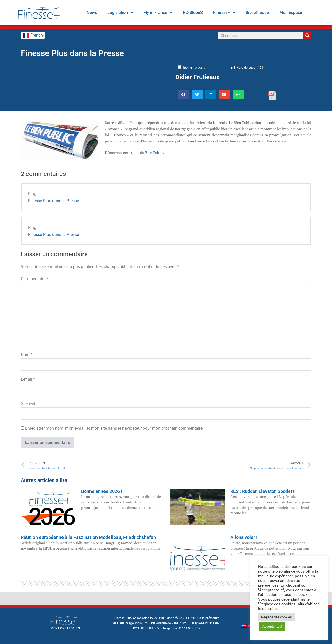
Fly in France (158, 13)
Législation (120, 13)
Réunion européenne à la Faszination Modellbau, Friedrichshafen (88, 537)
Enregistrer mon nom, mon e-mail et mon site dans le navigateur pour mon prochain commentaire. (114, 428)
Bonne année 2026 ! (102, 491)
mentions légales (65, 628)
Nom (27, 355)
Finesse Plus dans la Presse (53, 201)
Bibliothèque (257, 13)
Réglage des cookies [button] (276, 617)
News (92, 13)
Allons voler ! (244, 537)
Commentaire (34, 279)
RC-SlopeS (193, 13)
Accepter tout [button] (272, 626)
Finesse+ (224, 13)
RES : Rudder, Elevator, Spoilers (262, 491)
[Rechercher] (307, 36)
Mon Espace (291, 13)
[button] (184, 95)
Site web (29, 404)
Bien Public (154, 153)
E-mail (28, 379)
